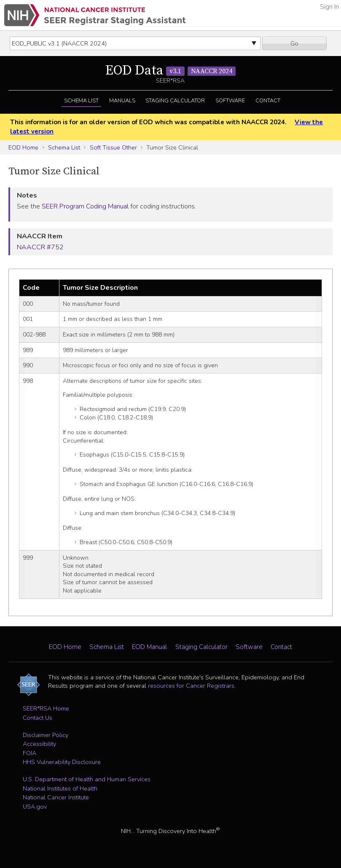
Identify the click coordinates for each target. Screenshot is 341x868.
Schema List (81, 101)
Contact (268, 101)
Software (230, 101)
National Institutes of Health (60, 788)
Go (294, 43)
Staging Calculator (175, 101)
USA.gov (35, 807)
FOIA (30, 753)
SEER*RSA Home (46, 708)
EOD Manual (149, 647)
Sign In (329, 7)
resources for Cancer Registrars (191, 686)
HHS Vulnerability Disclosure (62, 762)
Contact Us (38, 718)
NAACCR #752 (40, 247)
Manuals (122, 101)
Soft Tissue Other (113, 147)
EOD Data (170, 71)
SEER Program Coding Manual (85, 206)
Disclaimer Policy (46, 735)
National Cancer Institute (56, 797)
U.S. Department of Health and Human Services (87, 779)
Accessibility (39, 744)
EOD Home (23, 147)
